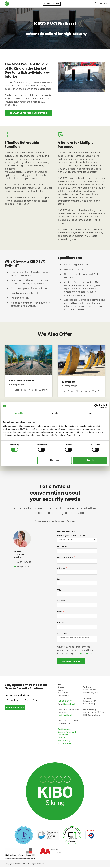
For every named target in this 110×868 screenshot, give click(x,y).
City (60, 591)
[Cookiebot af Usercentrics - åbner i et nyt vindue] (96, 406)
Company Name (66, 558)
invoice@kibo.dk (65, 716)
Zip (59, 580)
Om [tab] (91, 413)
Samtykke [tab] (19, 413)
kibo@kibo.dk (23, 567)
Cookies (61, 738)
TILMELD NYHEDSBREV (15, 708)
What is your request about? (72, 536)
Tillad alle (90, 460)
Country (62, 601)
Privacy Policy (64, 741)
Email (61, 612)
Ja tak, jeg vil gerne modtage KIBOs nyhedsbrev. (26, 700)
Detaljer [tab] (55, 413)
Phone (61, 623)
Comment (63, 634)
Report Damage (51, 4)
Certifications (64, 730)
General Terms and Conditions (67, 734)
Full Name (63, 547)
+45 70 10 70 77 (24, 563)
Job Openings (64, 744)
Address (62, 569)
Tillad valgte (55, 460)
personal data (87, 654)
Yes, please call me (71, 662)
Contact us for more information (28, 114)
